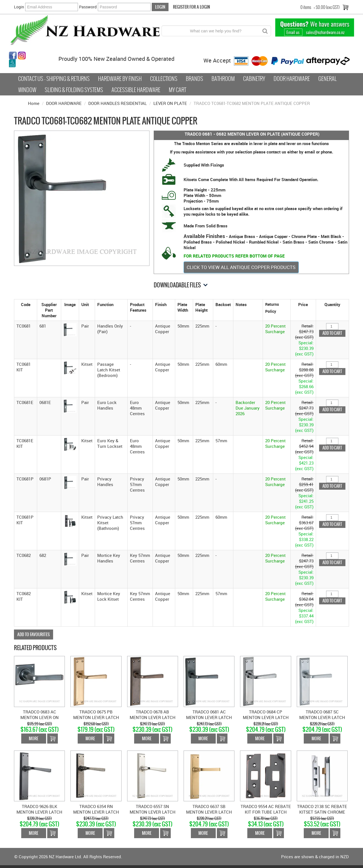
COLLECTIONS (164, 79)
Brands (194, 79)
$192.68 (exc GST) (96, 724)
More (34, 738)
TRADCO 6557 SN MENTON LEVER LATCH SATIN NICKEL (153, 812)
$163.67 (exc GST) (40, 729)
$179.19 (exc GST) (96, 729)
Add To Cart (53, 739)
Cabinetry (254, 79)
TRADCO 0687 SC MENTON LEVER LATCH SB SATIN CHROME (322, 717)
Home (34, 103)
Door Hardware (292, 79)
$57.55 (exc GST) (322, 818)
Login (19, 7)
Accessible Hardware (136, 90)
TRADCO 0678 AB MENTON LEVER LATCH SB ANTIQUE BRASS (153, 717)
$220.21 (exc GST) (266, 724)
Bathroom (223, 79)
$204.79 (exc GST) (266, 729)
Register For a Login (191, 7)
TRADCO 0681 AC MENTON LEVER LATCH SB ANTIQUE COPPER (209, 717)
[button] (70, 329)
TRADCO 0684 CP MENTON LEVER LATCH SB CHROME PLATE (266, 717)
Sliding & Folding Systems (74, 90)
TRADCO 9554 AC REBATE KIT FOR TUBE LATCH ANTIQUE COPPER (266, 812)
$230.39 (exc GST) (152, 729)
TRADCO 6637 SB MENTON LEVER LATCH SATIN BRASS (209, 812)
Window (27, 90)
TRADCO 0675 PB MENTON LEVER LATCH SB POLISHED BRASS (96, 717)
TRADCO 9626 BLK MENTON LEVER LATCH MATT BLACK (39, 812)
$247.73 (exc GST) (152, 724)
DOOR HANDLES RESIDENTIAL (118, 103)
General (328, 79)
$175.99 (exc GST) (40, 724)
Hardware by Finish (120, 79)
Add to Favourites (34, 634)
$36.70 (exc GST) (266, 818)
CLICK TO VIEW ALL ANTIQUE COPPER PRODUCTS (241, 267)
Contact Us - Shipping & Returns (54, 79)
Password (88, 7)
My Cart (177, 90)
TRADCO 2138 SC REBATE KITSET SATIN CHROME (322, 809)
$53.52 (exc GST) (322, 824)
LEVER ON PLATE (170, 103)
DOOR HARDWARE (64, 103)
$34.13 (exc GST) (266, 824)
